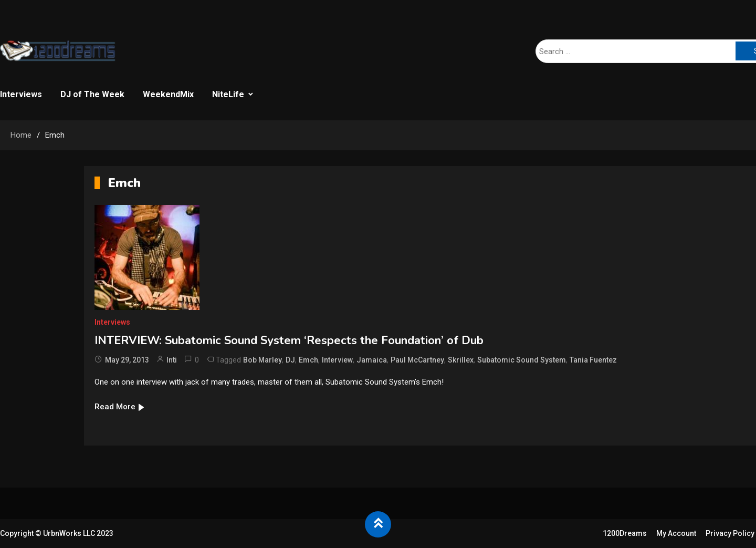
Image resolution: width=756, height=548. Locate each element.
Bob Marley (262, 360)
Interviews (21, 94)
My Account (676, 533)
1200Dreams (625, 533)
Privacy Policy (730, 533)
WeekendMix (168, 94)
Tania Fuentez (593, 360)
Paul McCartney (417, 360)
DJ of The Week (92, 94)
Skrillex (461, 360)
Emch (308, 360)
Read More (120, 407)
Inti (172, 360)
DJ (290, 360)
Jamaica (372, 360)
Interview (337, 360)
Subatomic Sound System (522, 360)
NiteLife (228, 94)
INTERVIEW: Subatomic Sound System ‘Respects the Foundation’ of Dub (289, 340)
